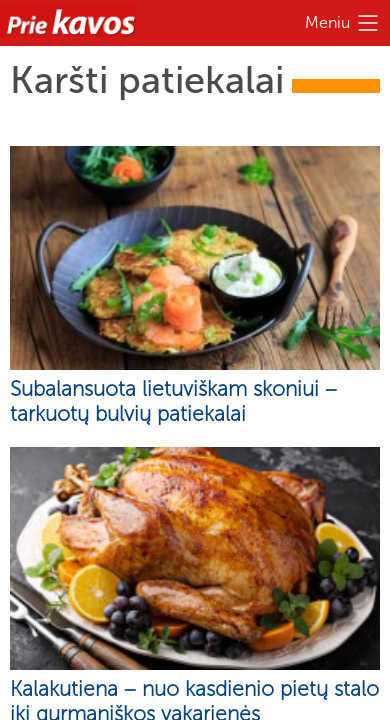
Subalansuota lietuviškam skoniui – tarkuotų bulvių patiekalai (173, 401)
